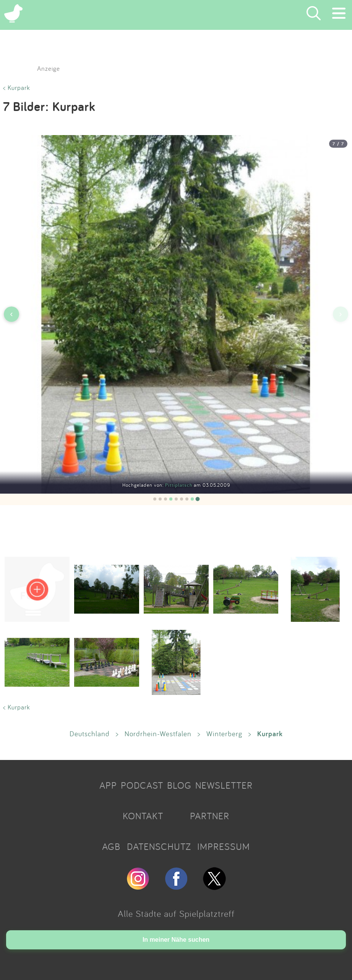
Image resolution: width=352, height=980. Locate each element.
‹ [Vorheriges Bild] (11, 314)
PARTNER (210, 816)
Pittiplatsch (179, 485)
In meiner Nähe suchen (176, 940)
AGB (111, 846)
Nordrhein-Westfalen (158, 734)
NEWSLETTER (224, 785)
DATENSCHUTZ (159, 846)
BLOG (179, 785)
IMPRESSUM (224, 846)
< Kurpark (17, 87)
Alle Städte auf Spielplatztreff (176, 913)
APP (108, 785)
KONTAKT (143, 816)
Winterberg (224, 734)
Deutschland (90, 734)
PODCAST (142, 785)
